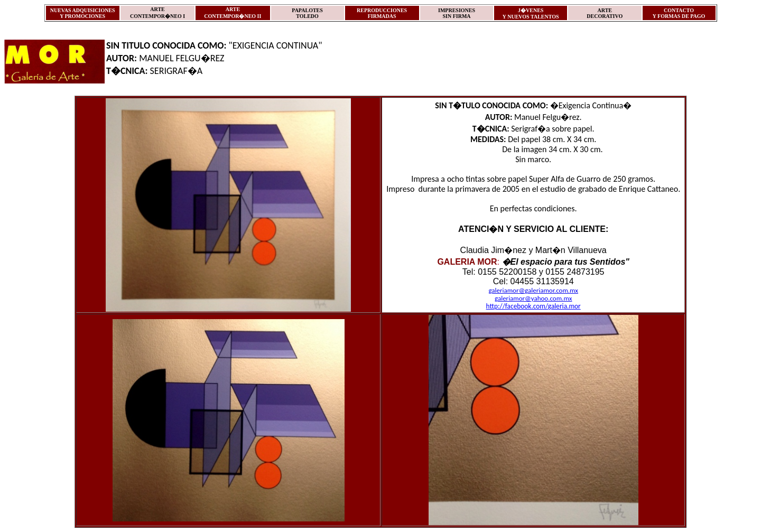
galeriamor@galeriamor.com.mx (533, 290)
